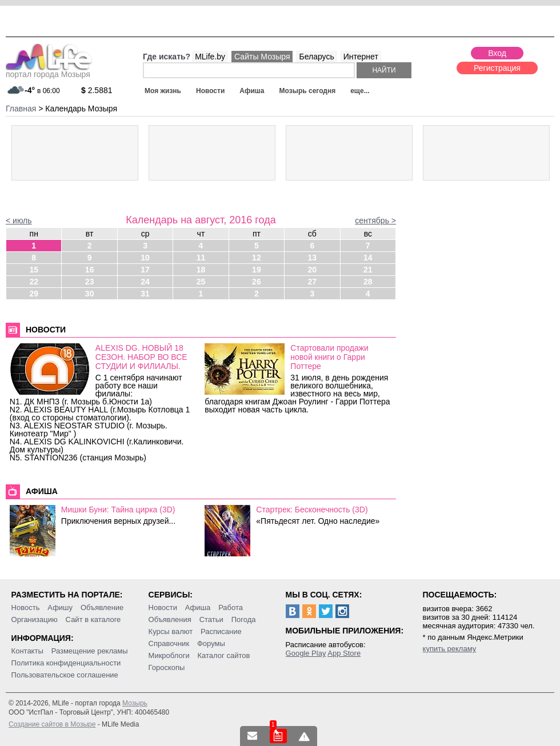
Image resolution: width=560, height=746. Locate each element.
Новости (210, 91)
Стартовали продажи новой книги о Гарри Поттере (329, 357)
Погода (244, 619)
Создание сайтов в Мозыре (52, 724)
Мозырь (135, 703)
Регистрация (497, 68)
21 (368, 270)
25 (201, 282)
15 (34, 270)
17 (145, 270)
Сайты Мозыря (262, 57)
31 (145, 294)
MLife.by (210, 57)
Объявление (102, 607)
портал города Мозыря (49, 71)
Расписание (221, 631)
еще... (360, 91)
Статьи (211, 619)
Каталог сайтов (224, 655)
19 (257, 270)
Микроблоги (169, 655)
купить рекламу (450, 649)
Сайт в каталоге (93, 619)
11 (201, 258)
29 (34, 294)
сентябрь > (375, 220)
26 (257, 282)
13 (313, 258)
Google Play (306, 653)
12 (257, 258)
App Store (344, 653)
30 (90, 294)
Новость (26, 607)
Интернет (361, 57)
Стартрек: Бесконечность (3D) (312, 510)
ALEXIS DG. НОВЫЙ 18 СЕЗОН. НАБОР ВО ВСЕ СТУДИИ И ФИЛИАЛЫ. (141, 357)
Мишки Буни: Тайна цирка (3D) (118, 510)
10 (145, 258)
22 (34, 282)
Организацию (35, 619)
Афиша (252, 91)
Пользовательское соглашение (65, 675)
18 (201, 270)
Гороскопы (167, 667)
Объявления (170, 619)
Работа (231, 607)
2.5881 (97, 90)
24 (145, 282)
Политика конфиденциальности (66, 663)
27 (313, 282)
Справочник (169, 643)
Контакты (27, 651)
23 (90, 282)
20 (313, 270)
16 (90, 270)
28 (368, 282)
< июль (19, 220)
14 (368, 258)
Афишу (60, 607)
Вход (497, 53)
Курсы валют (171, 631)
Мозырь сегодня (308, 91)
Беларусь (316, 57)
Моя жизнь (163, 91)
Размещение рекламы (90, 651)
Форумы (211, 643)
